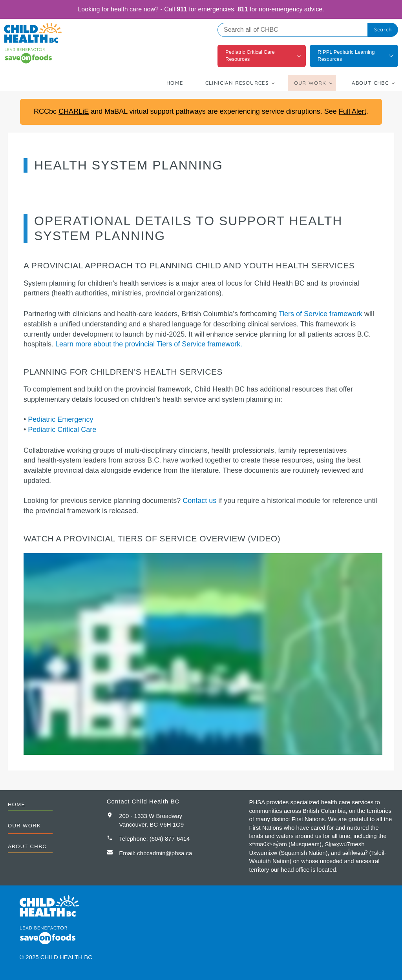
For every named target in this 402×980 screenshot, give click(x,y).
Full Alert (353, 111)
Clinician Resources (237, 83)
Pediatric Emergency (60, 419)
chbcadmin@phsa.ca (164, 853)
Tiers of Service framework (321, 314)
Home (175, 83)
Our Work (310, 83)
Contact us (199, 501)
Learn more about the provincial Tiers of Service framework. (149, 344)
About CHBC (370, 83)
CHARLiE (74, 111)
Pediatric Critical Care (62, 430)
